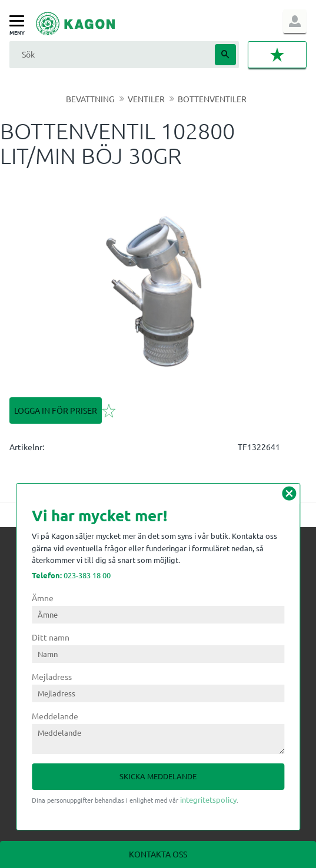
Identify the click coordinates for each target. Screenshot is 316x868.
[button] (20, 21)
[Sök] (225, 55)
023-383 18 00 (71, 575)
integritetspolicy (208, 800)
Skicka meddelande (158, 776)
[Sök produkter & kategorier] (111, 54)
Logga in (295, 21)
